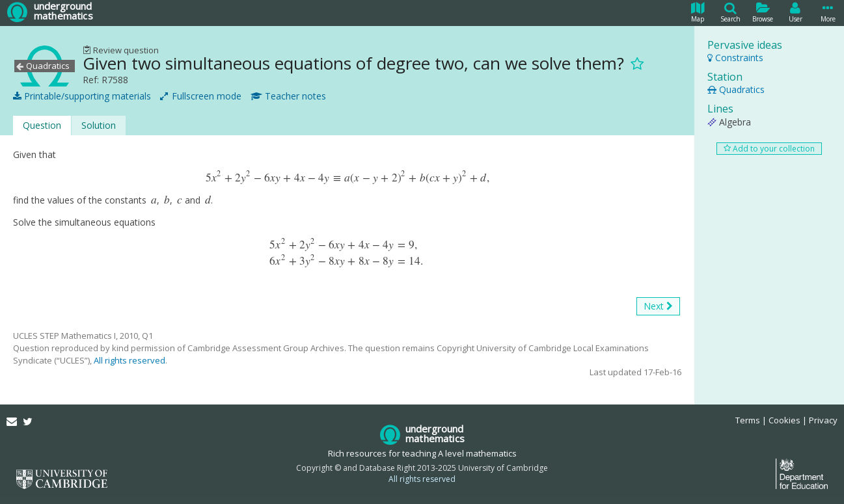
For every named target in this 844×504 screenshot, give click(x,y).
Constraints (735, 58)
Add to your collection (769, 149)
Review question (121, 50)
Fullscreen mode (201, 96)
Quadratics (736, 89)
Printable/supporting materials (82, 96)
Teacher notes (288, 96)
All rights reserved (129, 360)
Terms (748, 420)
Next (658, 306)
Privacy (823, 420)
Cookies (784, 420)
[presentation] (347, 178)
